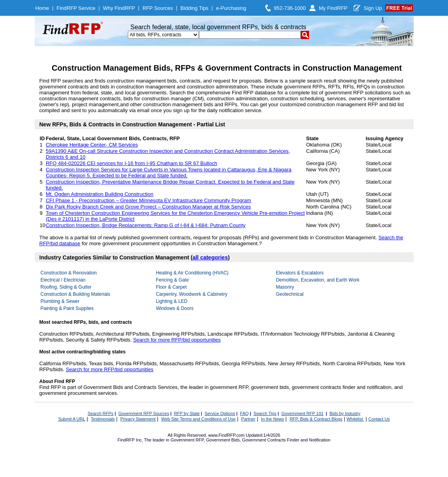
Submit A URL (71, 419)
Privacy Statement (138, 419)
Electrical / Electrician (63, 280)
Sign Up (373, 8)
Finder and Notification (309, 440)
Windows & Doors (175, 308)
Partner (248, 419)
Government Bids (223, 440)
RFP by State (187, 413)
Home (42, 8)
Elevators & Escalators (300, 273)
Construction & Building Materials (76, 294)
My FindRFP (333, 8)
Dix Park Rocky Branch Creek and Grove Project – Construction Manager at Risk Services (148, 207)
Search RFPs (100, 413)
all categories (210, 257)
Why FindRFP (119, 8)
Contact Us (379, 419)
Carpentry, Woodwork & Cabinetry (192, 294)
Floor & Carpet (171, 287)
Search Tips (265, 413)
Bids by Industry (345, 413)
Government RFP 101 (303, 413)
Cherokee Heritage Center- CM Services (92, 145)
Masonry (285, 287)
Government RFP (187, 440)
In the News (272, 419)
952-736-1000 (290, 8)
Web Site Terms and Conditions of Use (198, 419)
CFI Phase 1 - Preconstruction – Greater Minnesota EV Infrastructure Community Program (148, 200)
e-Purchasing (231, 8)
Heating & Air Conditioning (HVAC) (192, 273)
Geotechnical (290, 294)
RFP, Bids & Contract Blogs (316, 419)
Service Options (220, 413)
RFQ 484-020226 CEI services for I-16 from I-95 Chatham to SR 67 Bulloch (131, 163)
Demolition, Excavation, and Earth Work (318, 280)
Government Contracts (264, 440)
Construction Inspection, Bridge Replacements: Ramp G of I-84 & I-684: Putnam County (146, 225)
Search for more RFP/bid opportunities (177, 340)
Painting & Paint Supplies (67, 308)
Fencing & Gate (172, 280)
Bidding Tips (194, 8)
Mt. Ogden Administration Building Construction (99, 194)
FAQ (244, 413)
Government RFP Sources (144, 413)
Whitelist (355, 419)
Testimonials (103, 419)
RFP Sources (158, 8)
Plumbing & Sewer (60, 301)
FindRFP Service (76, 8)
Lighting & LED (172, 301)
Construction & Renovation (69, 273)
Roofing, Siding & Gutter (66, 287)
